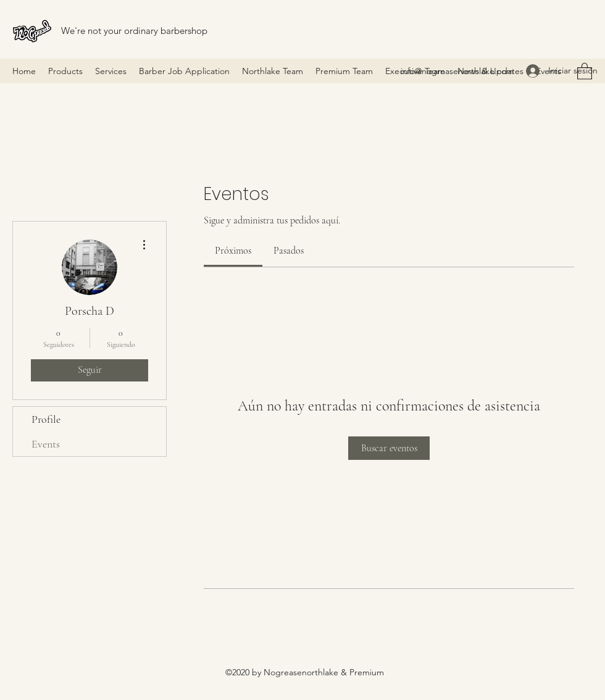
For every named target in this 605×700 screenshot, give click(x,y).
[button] (585, 71)
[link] (233, 251)
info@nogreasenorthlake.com (457, 71)
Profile (46, 419)
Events (46, 444)
